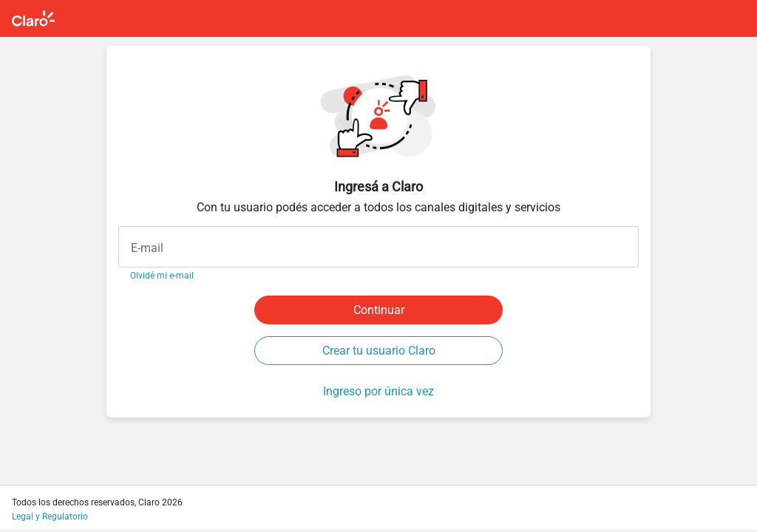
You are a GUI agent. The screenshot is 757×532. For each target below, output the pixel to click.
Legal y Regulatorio (50, 516)
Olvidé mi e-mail (162, 276)
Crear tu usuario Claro (379, 351)
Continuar (379, 310)
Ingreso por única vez (378, 391)
